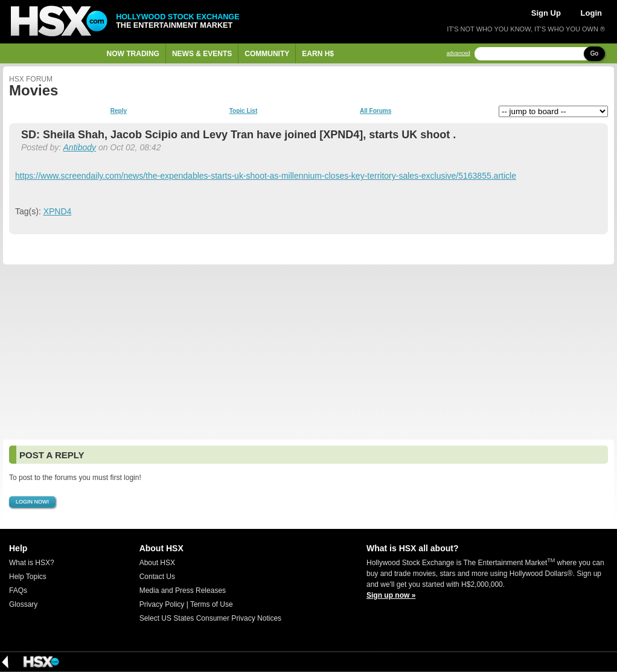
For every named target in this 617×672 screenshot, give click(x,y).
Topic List (243, 111)
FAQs (18, 590)
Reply (119, 111)
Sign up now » (391, 595)
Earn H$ (318, 54)
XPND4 (58, 211)
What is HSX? (32, 563)
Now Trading (133, 54)
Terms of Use (212, 604)
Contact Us (157, 577)
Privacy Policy (162, 604)
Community (267, 54)
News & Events (202, 54)
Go (594, 53)
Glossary (23, 604)
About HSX (157, 563)
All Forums (376, 111)
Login (591, 13)
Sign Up (546, 13)
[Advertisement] (308, 352)
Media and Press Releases (183, 590)
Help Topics (28, 577)
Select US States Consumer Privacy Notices (210, 618)
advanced (459, 53)
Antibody (80, 147)
